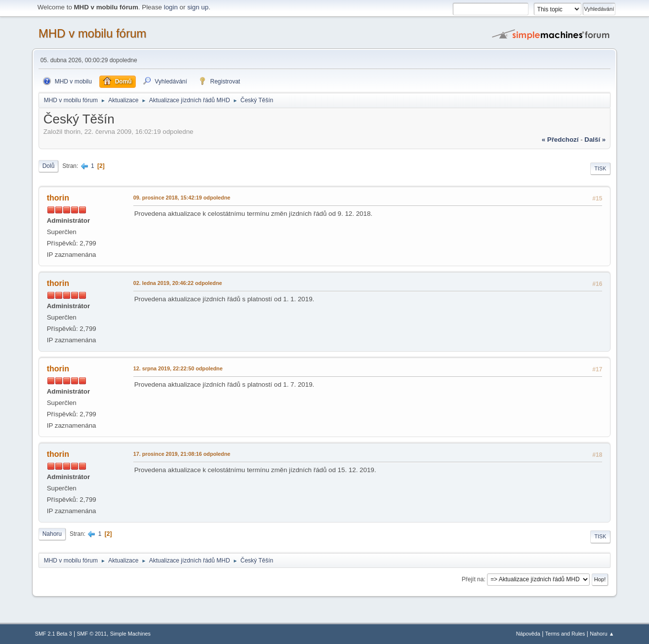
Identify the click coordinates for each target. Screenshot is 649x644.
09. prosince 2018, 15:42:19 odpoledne (182, 198)
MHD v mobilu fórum (93, 33)
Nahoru (52, 534)
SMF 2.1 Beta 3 (54, 634)
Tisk (601, 168)
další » (595, 140)
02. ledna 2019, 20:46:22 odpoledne (178, 283)
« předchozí (560, 140)
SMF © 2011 (92, 634)
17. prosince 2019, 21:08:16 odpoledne (182, 454)
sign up (198, 7)
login (171, 7)
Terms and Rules (565, 634)
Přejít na (473, 579)
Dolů (49, 166)
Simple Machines (130, 634)
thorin (58, 198)
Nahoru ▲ (602, 634)
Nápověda (528, 634)
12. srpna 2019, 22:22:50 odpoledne (178, 368)
